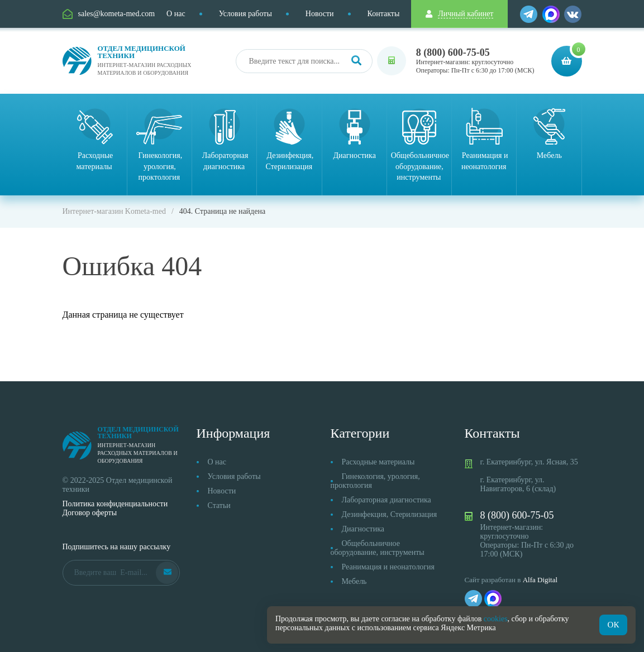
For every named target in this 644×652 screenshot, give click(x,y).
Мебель (354, 581)
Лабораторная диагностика (387, 500)
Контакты (384, 14)
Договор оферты (90, 513)
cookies (496, 619)
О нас (176, 14)
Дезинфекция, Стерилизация (390, 514)
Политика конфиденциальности (115, 504)
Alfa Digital (540, 580)
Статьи (219, 505)
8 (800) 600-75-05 (453, 52)
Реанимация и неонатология (388, 567)
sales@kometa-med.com (117, 14)
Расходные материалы (378, 462)
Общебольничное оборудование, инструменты (378, 548)
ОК (614, 625)
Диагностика (363, 529)
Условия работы (245, 14)
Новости (320, 14)
